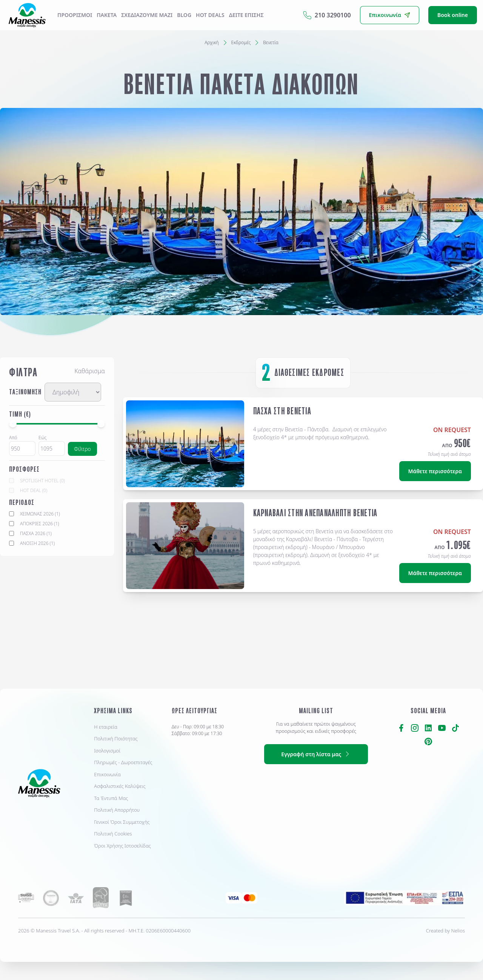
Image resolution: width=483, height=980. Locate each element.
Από (13, 438)
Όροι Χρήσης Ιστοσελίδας (122, 846)
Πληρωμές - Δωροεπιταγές (123, 762)
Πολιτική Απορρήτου (117, 810)
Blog (184, 15)
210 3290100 (327, 15)
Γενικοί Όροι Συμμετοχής (122, 822)
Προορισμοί (75, 15)
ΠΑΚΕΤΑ (107, 15)
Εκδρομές (241, 42)
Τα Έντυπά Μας (111, 798)
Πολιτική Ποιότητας (116, 738)
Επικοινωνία (107, 774)
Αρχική (212, 42)
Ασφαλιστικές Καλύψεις (120, 786)
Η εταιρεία (106, 727)
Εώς (42, 438)
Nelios (458, 931)
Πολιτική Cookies (113, 834)
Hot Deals (210, 15)
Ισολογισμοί (107, 751)
